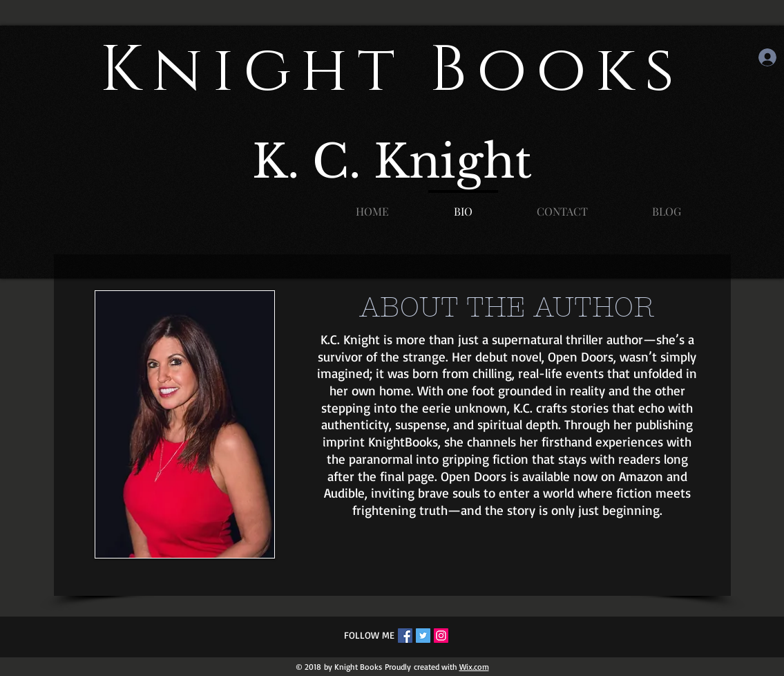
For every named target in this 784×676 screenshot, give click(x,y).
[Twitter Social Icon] (423, 636)
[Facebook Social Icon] (405, 636)
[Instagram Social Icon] (441, 636)
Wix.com (474, 667)
